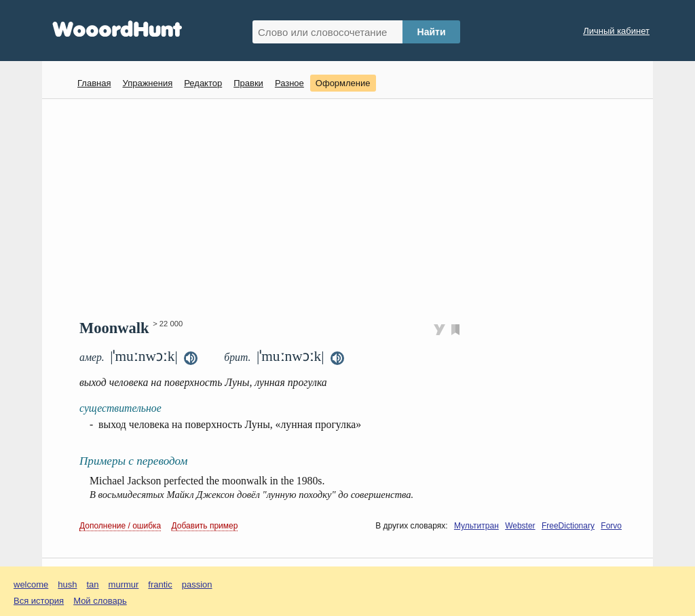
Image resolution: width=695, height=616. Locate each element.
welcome (31, 584)
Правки (248, 83)
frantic (160, 584)
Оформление (343, 83)
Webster (520, 526)
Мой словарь (100, 601)
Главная (94, 83)
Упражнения (147, 83)
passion (197, 584)
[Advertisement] (353, 208)
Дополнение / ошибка (120, 526)
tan (93, 584)
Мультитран (476, 526)
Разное (289, 83)
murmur (124, 584)
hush (67, 584)
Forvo (611, 526)
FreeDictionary (568, 526)
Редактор (203, 83)
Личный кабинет (616, 31)
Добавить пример (205, 526)
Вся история (39, 601)
